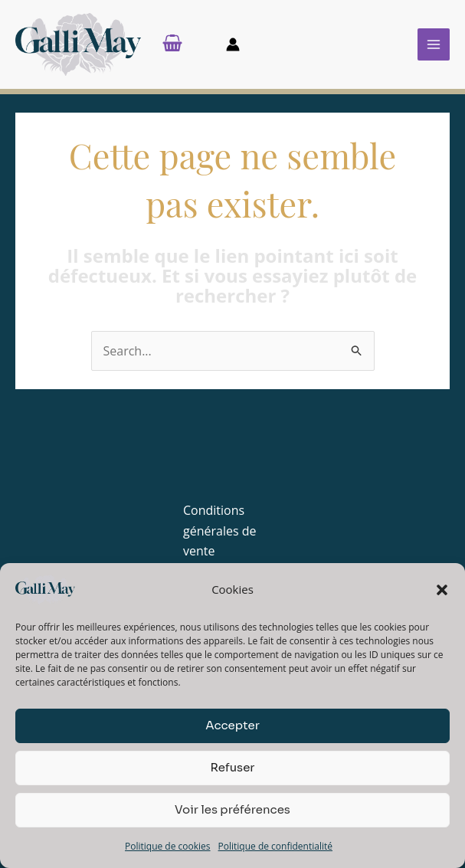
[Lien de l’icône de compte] (233, 47)
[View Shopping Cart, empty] (185, 47)
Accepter (232, 725)
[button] (442, 590)
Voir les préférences (232, 809)
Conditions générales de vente (219, 537)
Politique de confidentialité (275, 846)
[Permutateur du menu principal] (434, 47)
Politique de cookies (168, 846)
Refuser (232, 767)
